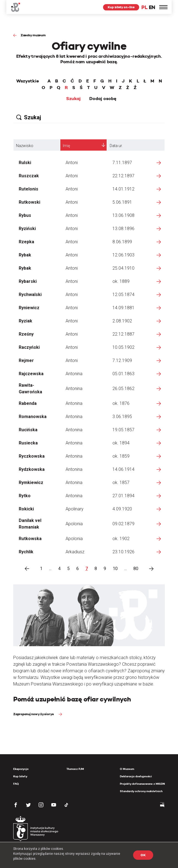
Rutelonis (29, 189)
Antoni (72, 163)
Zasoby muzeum (33, 35)
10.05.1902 (123, 347)
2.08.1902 (122, 321)
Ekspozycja (21, 769)
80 (136, 569)
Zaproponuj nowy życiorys (34, 714)
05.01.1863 (123, 374)
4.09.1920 (122, 509)
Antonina (74, 374)
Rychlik (26, 552)
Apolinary (75, 509)
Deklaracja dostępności (136, 776)
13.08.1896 (123, 229)
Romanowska (33, 417)
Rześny (26, 334)
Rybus (25, 215)
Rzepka (26, 242)
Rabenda (28, 403)
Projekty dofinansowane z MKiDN (142, 784)
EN (152, 7)
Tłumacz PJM (75, 769)
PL (144, 7)
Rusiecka (28, 443)
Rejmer (26, 360)
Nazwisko (25, 146)
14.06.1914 (123, 469)
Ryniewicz (29, 308)
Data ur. (116, 146)
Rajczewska (31, 374)
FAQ (16, 784)
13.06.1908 (123, 215)
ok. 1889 (121, 281)
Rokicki (26, 509)
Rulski (25, 163)
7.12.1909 (122, 360)
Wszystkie (28, 81)
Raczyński (29, 347)
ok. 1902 (121, 539)
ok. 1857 (121, 483)
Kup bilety (20, 776)
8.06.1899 (122, 242)
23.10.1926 (123, 552)
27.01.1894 (123, 496)
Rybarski (28, 281)
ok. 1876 (121, 403)
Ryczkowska (32, 456)
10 (115, 569)
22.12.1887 (123, 334)
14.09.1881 (123, 308)
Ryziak (25, 321)
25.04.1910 (123, 268)
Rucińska (28, 430)
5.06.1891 (122, 202)
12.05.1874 (123, 295)
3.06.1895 (122, 417)
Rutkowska (30, 539)
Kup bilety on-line (121, 7)
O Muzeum (127, 769)
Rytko (25, 496)
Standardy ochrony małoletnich (141, 791)
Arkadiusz (75, 552)
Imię (66, 146)
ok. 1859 (121, 456)
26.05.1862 (123, 389)
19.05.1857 (123, 430)
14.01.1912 (123, 189)
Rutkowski (29, 202)
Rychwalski (30, 295)
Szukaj (73, 99)
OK (143, 855)
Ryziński (27, 229)
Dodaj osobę (103, 99)
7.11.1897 (122, 163)
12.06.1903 (123, 255)
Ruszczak (29, 176)
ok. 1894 (121, 443)
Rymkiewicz (31, 483)
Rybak (25, 255)
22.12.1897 (123, 176)
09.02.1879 (123, 524)
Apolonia (74, 524)
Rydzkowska (32, 469)
